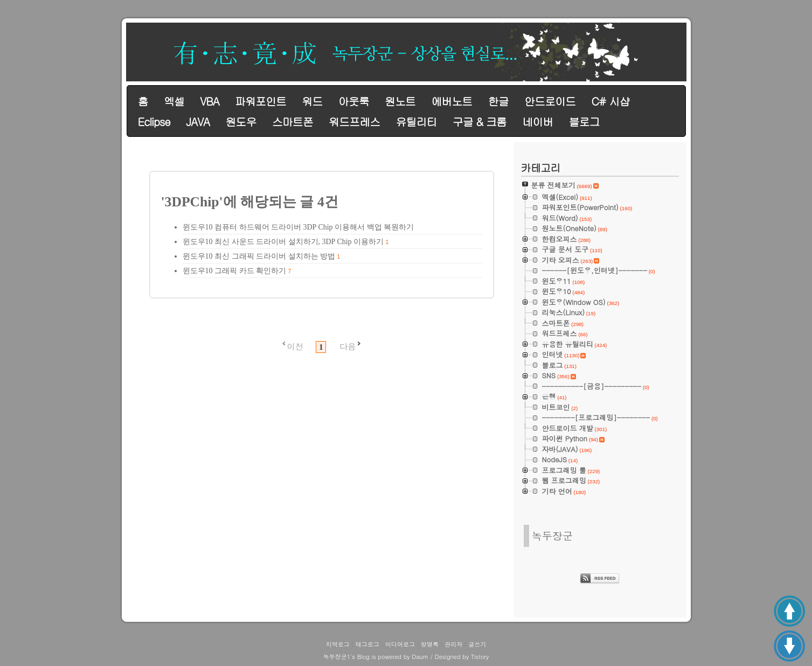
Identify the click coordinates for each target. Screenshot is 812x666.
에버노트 (452, 101)
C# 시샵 (610, 101)
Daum (420, 657)
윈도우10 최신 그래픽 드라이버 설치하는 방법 (259, 256)
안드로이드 (550, 101)
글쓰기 (477, 644)
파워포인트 (261, 101)
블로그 (584, 122)
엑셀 (174, 101)
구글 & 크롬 (480, 122)
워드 (312, 101)
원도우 (241, 122)
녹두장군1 (337, 657)
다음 (348, 346)
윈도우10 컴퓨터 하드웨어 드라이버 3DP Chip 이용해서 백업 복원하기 (299, 227)
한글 (498, 101)
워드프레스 (354, 122)
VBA (209, 101)
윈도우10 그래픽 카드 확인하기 (235, 271)
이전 (295, 346)
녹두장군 (553, 535)
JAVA (198, 122)
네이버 (537, 122)
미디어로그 (400, 644)
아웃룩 (354, 101)
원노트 (400, 101)
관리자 (453, 644)
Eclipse (154, 122)
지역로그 (338, 644)
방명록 (430, 644)
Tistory (480, 657)
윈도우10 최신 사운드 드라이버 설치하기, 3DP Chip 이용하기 (283, 242)
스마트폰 (293, 122)
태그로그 (367, 644)
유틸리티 (416, 122)
